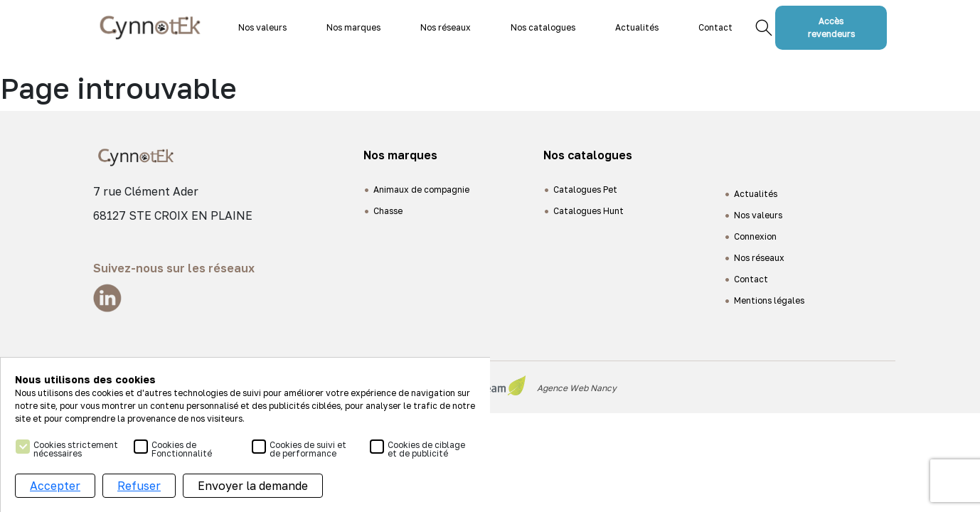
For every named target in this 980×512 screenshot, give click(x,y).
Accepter (55, 486)
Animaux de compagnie (421, 190)
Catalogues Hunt (588, 211)
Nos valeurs (262, 27)
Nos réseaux (446, 27)
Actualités (637, 27)
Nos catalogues (543, 27)
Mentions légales (769, 300)
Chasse (388, 211)
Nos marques (353, 27)
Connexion (755, 236)
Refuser (139, 486)
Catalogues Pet (585, 190)
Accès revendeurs (831, 27)
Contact (715, 27)
